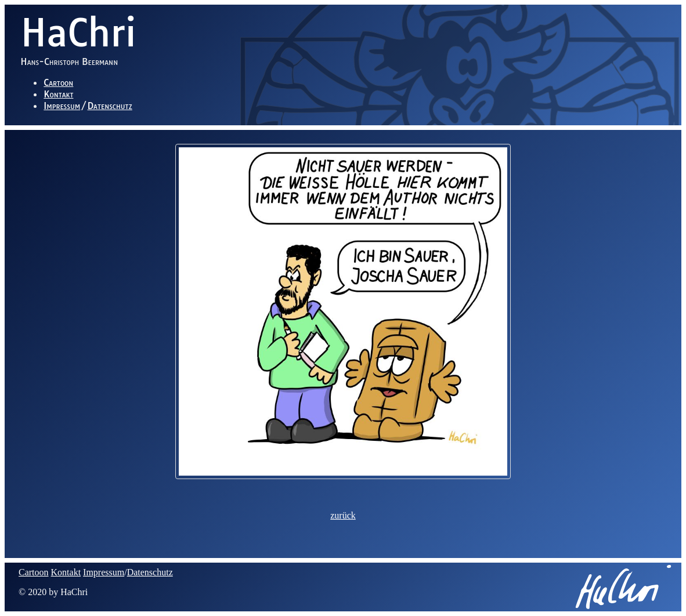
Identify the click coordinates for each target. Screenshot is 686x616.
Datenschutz (110, 106)
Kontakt (58, 94)
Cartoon (58, 82)
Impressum (62, 106)
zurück (343, 515)
